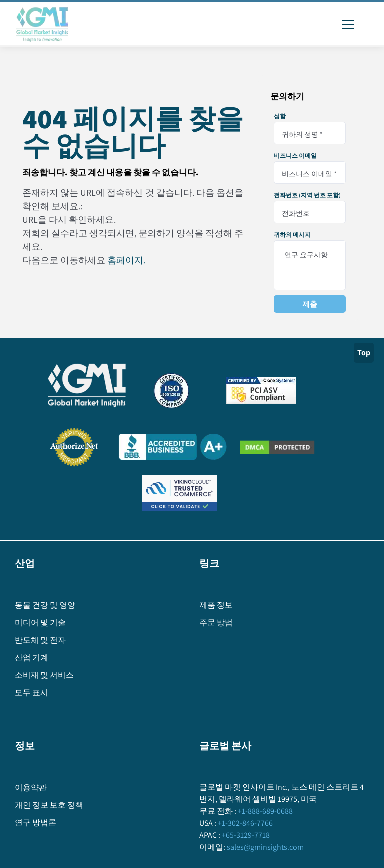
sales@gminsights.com (265, 847)
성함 (280, 116)
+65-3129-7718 (245, 835)
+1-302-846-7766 (245, 823)
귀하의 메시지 (292, 235)
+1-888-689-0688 (265, 811)
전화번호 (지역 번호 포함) (307, 195)
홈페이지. (126, 260)
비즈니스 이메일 (295, 156)
